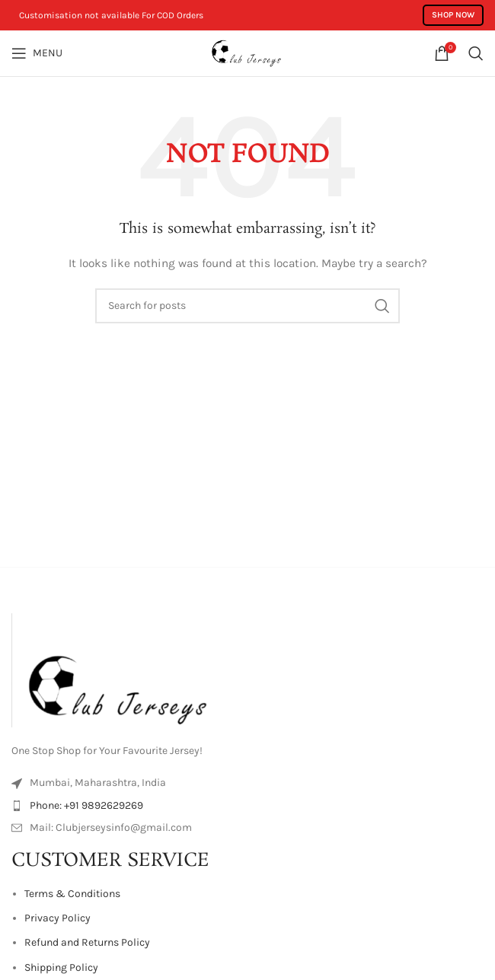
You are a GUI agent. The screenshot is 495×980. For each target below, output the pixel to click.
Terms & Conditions (72, 894)
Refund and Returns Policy (87, 942)
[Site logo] (247, 52)
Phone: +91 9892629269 (86, 805)
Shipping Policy (61, 967)
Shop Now (453, 15)
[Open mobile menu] (37, 53)
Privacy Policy (57, 918)
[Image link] (126, 669)
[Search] (476, 53)
